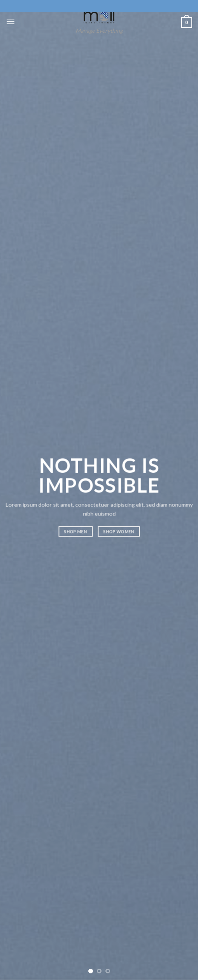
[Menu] (11, 21)
